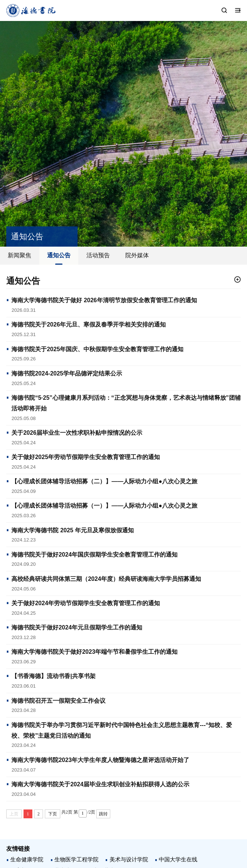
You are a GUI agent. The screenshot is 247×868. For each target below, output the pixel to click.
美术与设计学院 (129, 859)
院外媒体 (137, 255)
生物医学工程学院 (76, 859)
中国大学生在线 (178, 859)
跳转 (103, 814)
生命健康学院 (27, 859)
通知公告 (59, 255)
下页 (53, 814)
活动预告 (98, 255)
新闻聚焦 (19, 255)
